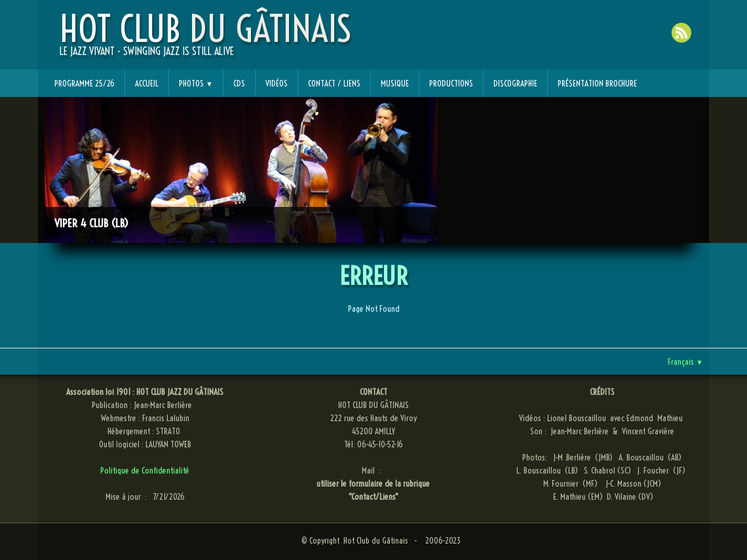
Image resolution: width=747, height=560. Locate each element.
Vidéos (277, 83)
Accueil (147, 83)
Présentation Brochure (597, 83)
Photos (196, 83)
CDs (239, 83)
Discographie (515, 83)
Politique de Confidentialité (145, 470)
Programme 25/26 (85, 83)
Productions (451, 83)
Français (685, 362)
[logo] (205, 40)
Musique (395, 83)
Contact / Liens (334, 83)
